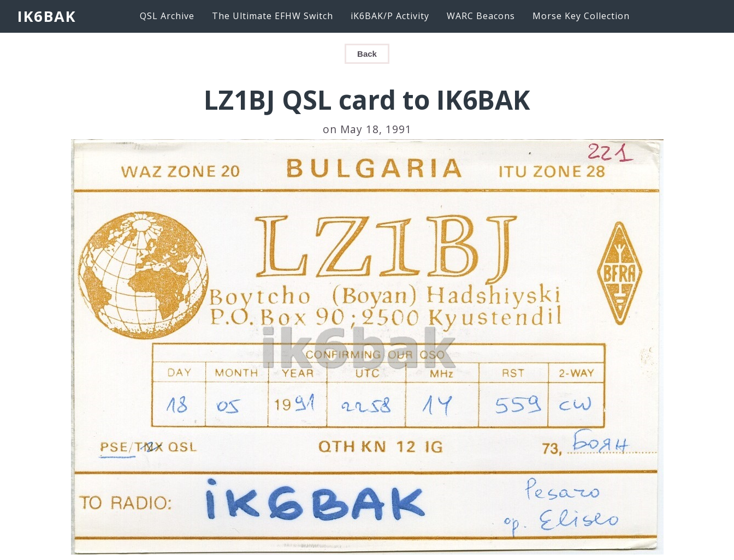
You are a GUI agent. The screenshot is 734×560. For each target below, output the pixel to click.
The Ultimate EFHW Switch (273, 16)
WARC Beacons (481, 16)
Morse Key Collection (581, 16)
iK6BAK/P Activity (390, 16)
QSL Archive (167, 16)
